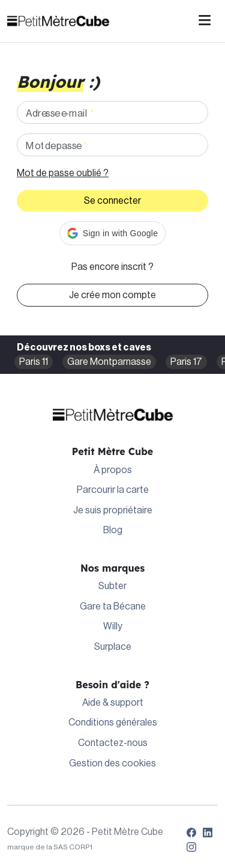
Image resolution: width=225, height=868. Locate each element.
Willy (113, 626)
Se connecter (112, 201)
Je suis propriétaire (113, 510)
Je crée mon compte (112, 295)
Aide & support (113, 703)
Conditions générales (113, 723)
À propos (113, 470)
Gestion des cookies (112, 763)
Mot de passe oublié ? (63, 173)
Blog (113, 530)
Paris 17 (186, 362)
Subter (112, 586)
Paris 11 (34, 362)
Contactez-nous (113, 743)
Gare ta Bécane (113, 607)
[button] (112, 233)
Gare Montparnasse (109, 362)
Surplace (113, 647)
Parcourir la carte (113, 490)
